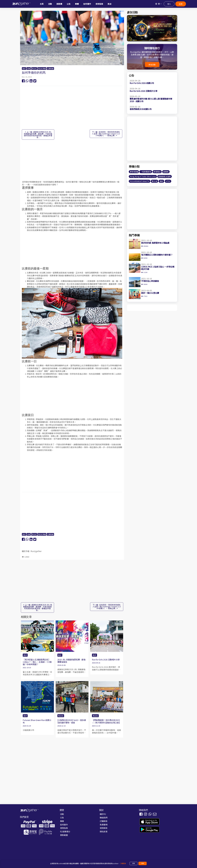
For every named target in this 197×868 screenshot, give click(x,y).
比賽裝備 (50, 69)
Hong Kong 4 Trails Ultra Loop (143, 176)
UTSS (168, 181)
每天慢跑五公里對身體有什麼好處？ (157, 255)
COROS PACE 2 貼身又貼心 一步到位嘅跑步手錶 (158, 268)
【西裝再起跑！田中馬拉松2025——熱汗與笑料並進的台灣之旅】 (106, 721)
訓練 (29, 69)
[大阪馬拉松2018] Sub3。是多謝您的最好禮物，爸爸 (72, 721)
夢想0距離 (134, 172)
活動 (62, 814)
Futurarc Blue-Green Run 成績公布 (37, 721)
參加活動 (152, 65)
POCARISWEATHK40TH (140, 181)
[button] (174, 28)
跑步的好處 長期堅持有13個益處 (155, 243)
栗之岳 (154, 181)
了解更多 (123, 863)
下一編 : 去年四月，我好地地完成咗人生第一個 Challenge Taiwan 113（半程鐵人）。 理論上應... (106, 134)
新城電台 (157, 172)
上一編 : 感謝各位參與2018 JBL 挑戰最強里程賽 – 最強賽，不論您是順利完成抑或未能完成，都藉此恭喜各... (38, 135)
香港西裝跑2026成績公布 (141, 109)
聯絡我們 (104, 818)
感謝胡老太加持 (165, 176)
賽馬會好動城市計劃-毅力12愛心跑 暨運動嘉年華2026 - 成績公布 (151, 100)
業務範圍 (64, 835)
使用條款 (104, 828)
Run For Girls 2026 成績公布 (142, 83)
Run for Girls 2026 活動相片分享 (106, 660)
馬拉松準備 (42, 69)
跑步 (24, 69)
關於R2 (103, 814)
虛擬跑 (166, 172)
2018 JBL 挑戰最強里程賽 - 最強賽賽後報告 (71, 661)
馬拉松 (34, 69)
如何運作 (64, 825)
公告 (62, 818)
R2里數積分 (65, 831)
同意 (143, 863)
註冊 (181, 4)
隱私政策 (104, 831)
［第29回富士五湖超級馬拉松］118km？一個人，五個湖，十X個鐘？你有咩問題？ (37, 662)
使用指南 (64, 828)
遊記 (161, 181)
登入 (169, 4)
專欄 (62, 821)
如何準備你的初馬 (34, 73)
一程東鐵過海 (146, 172)
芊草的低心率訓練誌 (150, 281)
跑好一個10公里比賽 (150, 293)
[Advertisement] (72, 109)
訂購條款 (104, 821)
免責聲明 (104, 825)
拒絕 (134, 863)
